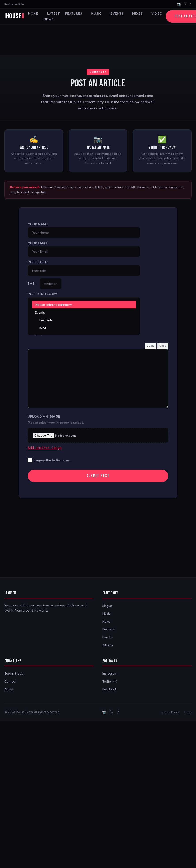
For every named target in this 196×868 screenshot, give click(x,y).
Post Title (38, 262)
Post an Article (14, 4)
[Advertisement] (98, 40)
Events (117, 13)
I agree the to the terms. (53, 460)
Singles (107, 606)
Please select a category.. (84, 305)
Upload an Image (44, 416)
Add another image (45, 448)
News (106, 621)
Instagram (110, 673)
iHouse (15, 16)
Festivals (84, 320)
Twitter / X (110, 681)
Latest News (52, 16)
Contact (10, 681)
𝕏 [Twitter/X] (186, 4)
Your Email (38, 243)
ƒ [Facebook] (191, 4)
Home (33, 13)
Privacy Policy (170, 712)
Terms (188, 712)
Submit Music (14, 673)
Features (74, 13)
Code (163, 346)
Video (157, 13)
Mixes (137, 13)
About (9, 689)
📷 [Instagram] (179, 4)
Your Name (38, 224)
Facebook (110, 689)
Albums (108, 645)
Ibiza (84, 328)
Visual (150, 346)
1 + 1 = (32, 284)
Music (96, 13)
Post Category (42, 294)
